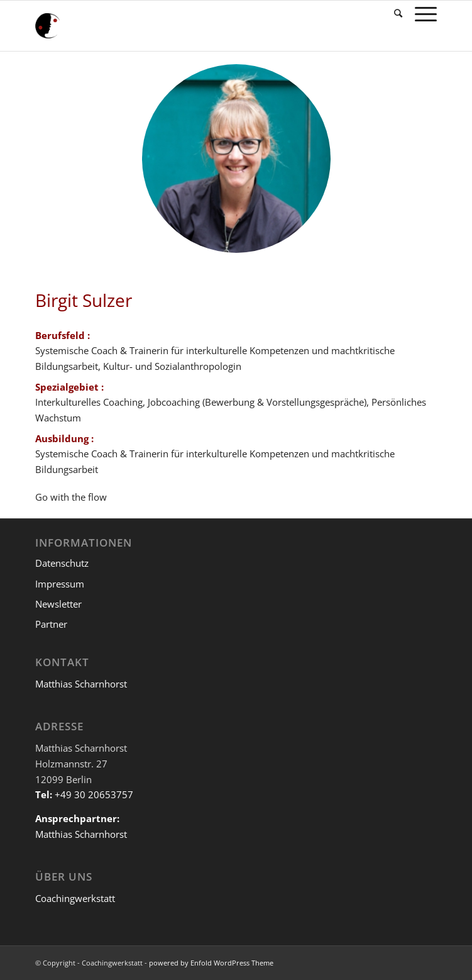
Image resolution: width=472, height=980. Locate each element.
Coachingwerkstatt (75, 898)
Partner (51, 624)
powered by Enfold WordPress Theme (211, 963)
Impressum (60, 584)
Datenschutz (62, 563)
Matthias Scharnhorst (81, 684)
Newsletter (58, 604)
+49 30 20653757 (94, 794)
